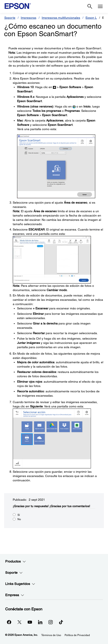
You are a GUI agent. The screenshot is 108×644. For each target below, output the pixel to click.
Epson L (91, 18)
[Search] (90, 6)
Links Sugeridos (20, 584)
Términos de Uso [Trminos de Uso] (51, 635)
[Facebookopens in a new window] (9, 622)
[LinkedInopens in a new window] (40, 622)
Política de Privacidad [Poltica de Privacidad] (77, 635)
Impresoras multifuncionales (61, 18)
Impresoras (29, 18)
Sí (19, 515)
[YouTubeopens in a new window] (30, 622)
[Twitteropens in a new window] (19, 622)
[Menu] (100, 6)
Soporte (10, 18)
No (19, 519)
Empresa (15, 595)
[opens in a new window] (61, 622)
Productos (16, 561)
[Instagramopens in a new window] (51, 622)
